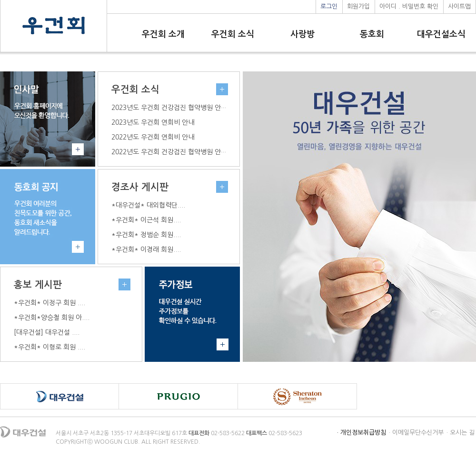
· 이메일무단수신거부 (416, 433)
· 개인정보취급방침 (362, 433)
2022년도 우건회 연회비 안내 (153, 137)
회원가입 (358, 6)
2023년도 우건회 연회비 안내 (153, 122)
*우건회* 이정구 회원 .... (50, 303)
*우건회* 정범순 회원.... (146, 235)
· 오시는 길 (461, 433)
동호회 (372, 34)
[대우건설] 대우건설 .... (47, 332)
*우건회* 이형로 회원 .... (50, 347)
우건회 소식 (233, 34)
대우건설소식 (441, 34)
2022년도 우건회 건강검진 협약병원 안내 (169, 152)
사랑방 (302, 34)
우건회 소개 (163, 34)
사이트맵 (459, 6)
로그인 (329, 6)
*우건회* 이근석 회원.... (146, 220)
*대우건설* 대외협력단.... (148, 205)
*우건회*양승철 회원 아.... (52, 318)
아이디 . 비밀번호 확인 (409, 6)
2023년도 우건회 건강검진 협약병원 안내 (169, 108)
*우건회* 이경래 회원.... (146, 249)
